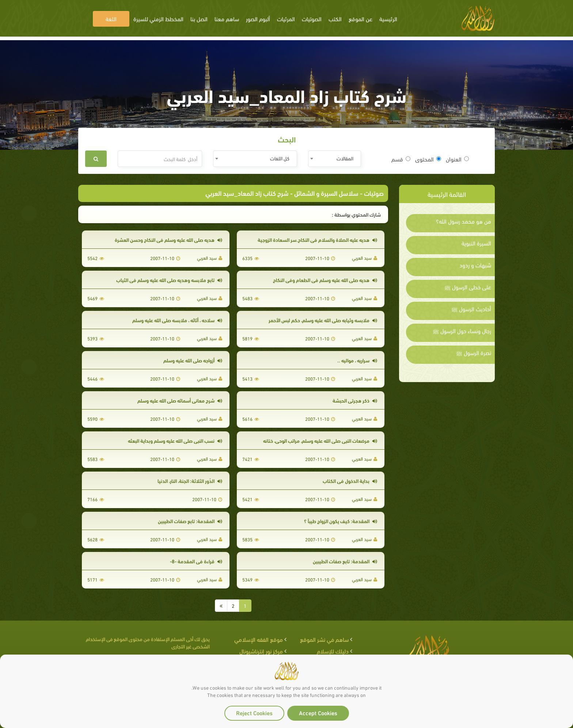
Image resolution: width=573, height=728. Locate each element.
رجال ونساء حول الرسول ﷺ (462, 331)
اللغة (111, 18)
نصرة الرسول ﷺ (474, 352)
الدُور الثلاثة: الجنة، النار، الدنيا (190, 481)
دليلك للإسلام (333, 651)
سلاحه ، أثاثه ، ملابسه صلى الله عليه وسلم (177, 320)
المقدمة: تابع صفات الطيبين (190, 521)
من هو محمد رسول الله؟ (464, 221)
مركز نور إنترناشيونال (261, 651)
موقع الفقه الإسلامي (259, 639)
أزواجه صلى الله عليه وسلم (193, 360)
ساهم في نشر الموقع (324, 639)
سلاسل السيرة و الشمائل (326, 193)
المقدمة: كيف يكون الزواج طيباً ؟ (341, 521)
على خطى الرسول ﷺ (468, 287)
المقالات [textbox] (345, 158)
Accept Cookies (318, 712)
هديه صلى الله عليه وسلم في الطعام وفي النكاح (325, 280)
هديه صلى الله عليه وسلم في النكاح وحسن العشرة (168, 239)
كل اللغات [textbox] (280, 158)
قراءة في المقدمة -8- (196, 561)
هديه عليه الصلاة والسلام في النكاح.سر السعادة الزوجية (317, 239)
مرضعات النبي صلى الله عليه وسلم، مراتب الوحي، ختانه (320, 440)
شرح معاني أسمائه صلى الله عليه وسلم (180, 400)
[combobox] (335, 159)
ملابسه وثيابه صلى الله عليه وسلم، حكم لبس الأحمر (323, 320)
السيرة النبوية (476, 243)
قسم (401, 159)
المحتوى (428, 159)
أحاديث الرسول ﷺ (471, 309)
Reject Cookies (254, 712)
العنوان (457, 159)
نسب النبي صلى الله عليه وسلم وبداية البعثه (175, 440)
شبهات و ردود (475, 265)
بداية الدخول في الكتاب (350, 481)
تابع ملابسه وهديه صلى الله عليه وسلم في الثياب (169, 280)
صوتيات (374, 193)
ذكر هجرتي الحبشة (355, 400)
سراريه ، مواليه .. (357, 360)
